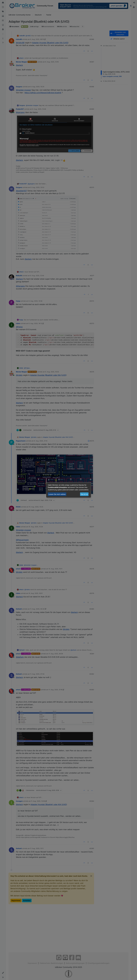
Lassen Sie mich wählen (57, 494)
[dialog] (69, 490)
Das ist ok (84, 494)
